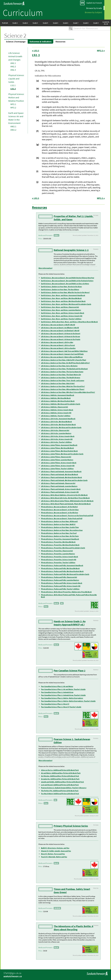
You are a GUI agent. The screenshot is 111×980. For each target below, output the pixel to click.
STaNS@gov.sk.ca (12, 973)
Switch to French (94, 3)
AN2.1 (13, 63)
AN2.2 (13, 66)
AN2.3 (13, 70)
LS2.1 (13, 85)
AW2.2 (13, 130)
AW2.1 (13, 126)
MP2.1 (13, 104)
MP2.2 (13, 108)
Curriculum (23, 13)
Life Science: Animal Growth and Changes (15, 56)
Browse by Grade (94, 8)
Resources (60, 42)
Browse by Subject (93, 12)
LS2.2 (13, 89)
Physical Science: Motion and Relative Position (16, 97)
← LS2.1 (36, 50)
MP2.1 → (101, 50)
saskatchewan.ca (13, 976)
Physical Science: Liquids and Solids (16, 79)
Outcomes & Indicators (40, 42)
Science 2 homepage (16, 42)
